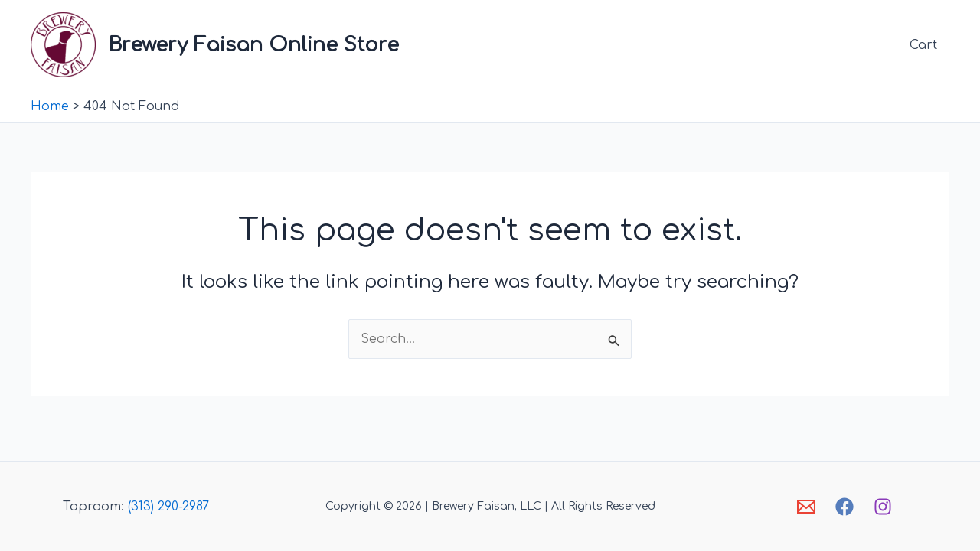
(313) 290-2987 (168, 507)
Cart (923, 45)
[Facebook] (844, 507)
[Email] (806, 507)
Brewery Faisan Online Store (253, 45)
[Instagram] (883, 507)
